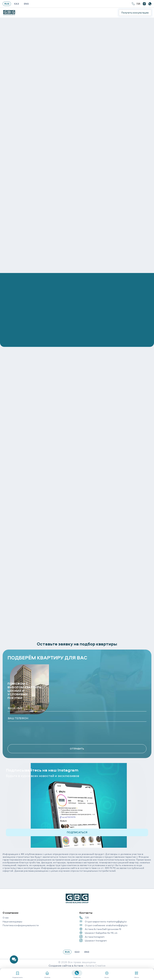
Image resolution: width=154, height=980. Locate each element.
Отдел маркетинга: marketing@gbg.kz (103, 921)
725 (136, 4)
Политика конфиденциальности (21, 925)
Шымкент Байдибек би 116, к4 (98, 933)
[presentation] (32, 733)
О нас (6, 918)
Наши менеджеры (12, 921)
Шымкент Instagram (93, 941)
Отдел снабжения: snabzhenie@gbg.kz (103, 925)
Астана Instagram (92, 937)
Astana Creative (96, 966)
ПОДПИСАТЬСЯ (77, 832)
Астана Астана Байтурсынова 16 (100, 929)
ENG (26, 4)
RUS (7, 4)
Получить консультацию (135, 13)
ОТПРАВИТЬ (77, 749)
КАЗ (17, 4)
